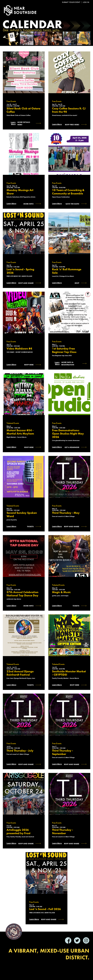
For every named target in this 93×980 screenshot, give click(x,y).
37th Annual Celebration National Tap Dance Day (22, 594)
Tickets (30, 527)
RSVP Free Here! (72, 125)
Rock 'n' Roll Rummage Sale (67, 271)
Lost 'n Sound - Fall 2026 (45, 909)
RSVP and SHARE (26, 283)
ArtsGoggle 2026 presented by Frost (18, 832)
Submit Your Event (71, 2)
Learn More (13, 123)
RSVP (77, 283)
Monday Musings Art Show (20, 192)
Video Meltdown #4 (19, 349)
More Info (29, 204)
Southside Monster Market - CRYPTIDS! (69, 673)
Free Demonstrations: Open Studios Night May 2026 (68, 434)
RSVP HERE (29, 365)
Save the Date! (72, 204)
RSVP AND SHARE (26, 844)
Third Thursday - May (66, 513)
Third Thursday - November (63, 832)
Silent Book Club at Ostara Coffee (23, 110)
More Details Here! (24, 123)
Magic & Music (61, 592)
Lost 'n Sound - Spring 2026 (20, 271)
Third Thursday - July (20, 751)
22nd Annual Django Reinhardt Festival (20, 673)
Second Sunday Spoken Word (22, 515)
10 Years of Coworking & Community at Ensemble (68, 192)
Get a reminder (72, 447)
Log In (86, 2)
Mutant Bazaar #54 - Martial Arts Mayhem (20, 432)
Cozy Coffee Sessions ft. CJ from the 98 (69, 110)
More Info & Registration (68, 363)
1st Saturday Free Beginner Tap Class (64, 350)
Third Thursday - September (63, 752)
